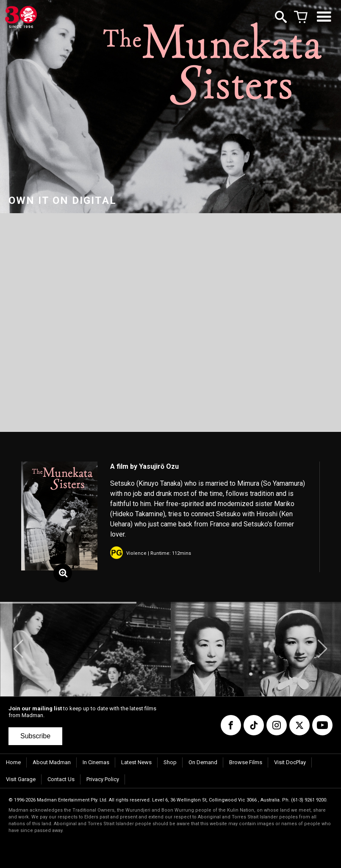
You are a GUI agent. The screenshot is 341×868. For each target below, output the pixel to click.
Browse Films (246, 762)
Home (13, 762)
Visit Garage (21, 779)
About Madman (52, 762)
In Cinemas (96, 762)
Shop (170, 762)
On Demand (203, 762)
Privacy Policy (103, 779)
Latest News (136, 762)
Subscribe (35, 736)
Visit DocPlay (290, 762)
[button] (18, 649)
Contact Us (61, 779)
